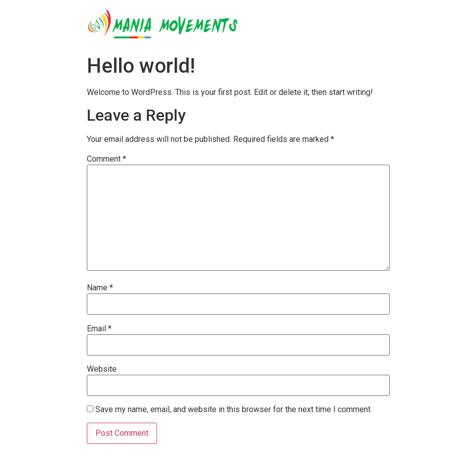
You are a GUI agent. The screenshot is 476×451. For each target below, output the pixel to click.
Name (100, 288)
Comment (107, 159)
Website (102, 369)
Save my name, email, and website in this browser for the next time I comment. (234, 410)
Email (99, 329)
